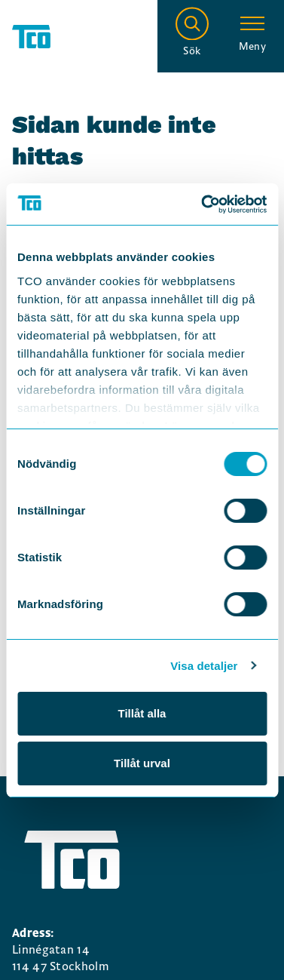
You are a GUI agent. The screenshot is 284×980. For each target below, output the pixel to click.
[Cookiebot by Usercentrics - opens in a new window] (203, 204)
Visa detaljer (204, 666)
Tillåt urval (142, 763)
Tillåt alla (142, 713)
